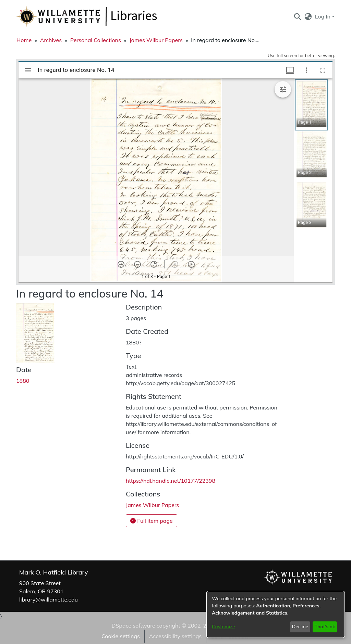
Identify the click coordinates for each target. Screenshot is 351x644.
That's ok (325, 627)
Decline (300, 627)
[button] (297, 16)
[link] (153, 505)
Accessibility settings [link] (175, 636)
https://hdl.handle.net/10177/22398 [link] (171, 481)
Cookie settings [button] (121, 636)
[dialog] (276, 614)
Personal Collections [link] (96, 40)
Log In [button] (323, 16)
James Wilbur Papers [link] (156, 40)
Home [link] (24, 40)
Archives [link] (51, 40)
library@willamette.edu (49, 599)
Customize (223, 627)
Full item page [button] (152, 521)
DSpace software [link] (133, 626)
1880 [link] (23, 381)
